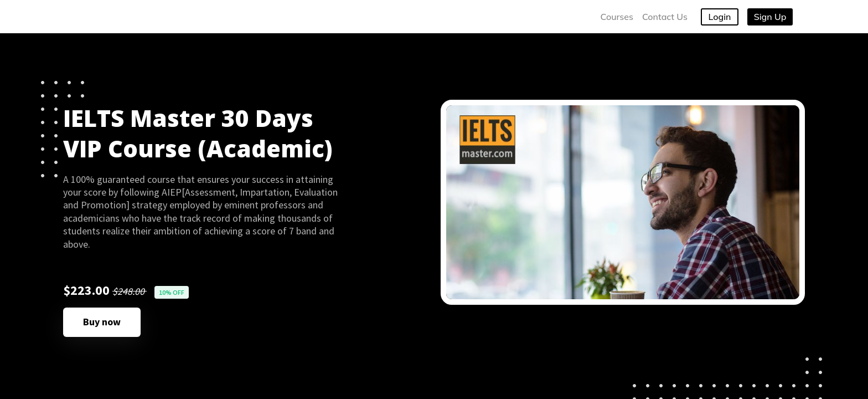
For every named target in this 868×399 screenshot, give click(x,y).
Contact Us (665, 17)
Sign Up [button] (770, 17)
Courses (617, 17)
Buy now (102, 322)
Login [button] (720, 17)
